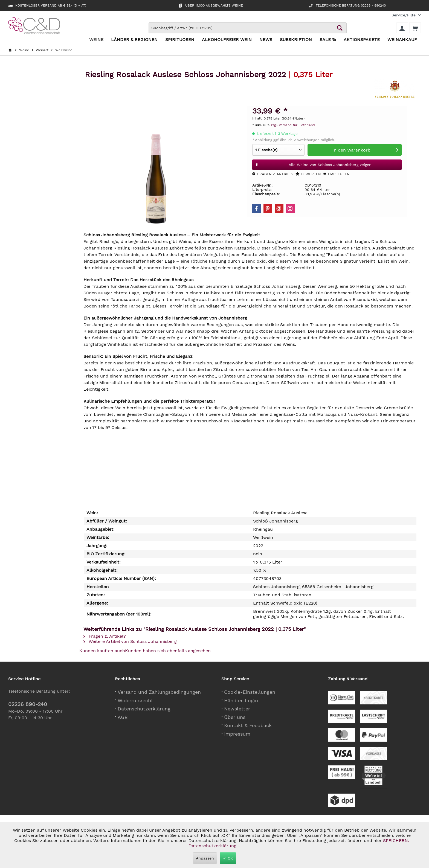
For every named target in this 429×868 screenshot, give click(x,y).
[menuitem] (404, 15)
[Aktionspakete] (362, 40)
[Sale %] (328, 40)
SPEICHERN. (397, 841)
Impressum (237, 734)
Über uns (235, 717)
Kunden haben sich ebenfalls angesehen (168, 651)
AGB (123, 717)
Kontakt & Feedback (248, 725)
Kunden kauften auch (102, 651)
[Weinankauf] (402, 40)
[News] (266, 40)
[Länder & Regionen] (134, 40)
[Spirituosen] (180, 40)
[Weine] (96, 40)
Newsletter (237, 709)
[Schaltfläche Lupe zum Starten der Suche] (340, 28)
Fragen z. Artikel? (273, 174)
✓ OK (228, 858)
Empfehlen (336, 174)
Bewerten (308, 174)
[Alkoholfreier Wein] (227, 40)
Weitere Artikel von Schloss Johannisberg (130, 641)
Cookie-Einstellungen (250, 692)
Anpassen (205, 858)
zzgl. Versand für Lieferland (293, 125)
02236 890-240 (28, 704)
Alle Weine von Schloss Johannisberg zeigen (314, 164)
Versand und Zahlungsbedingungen (159, 692)
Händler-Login (241, 700)
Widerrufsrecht (135, 700)
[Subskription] (296, 40)
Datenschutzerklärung (144, 709)
